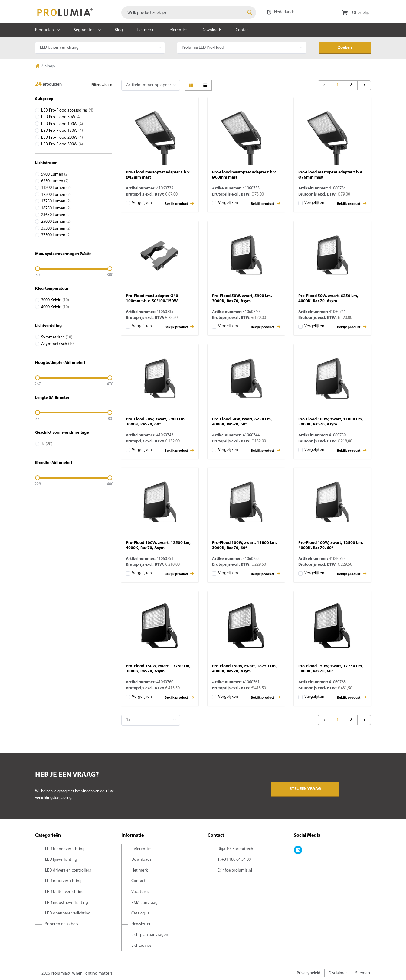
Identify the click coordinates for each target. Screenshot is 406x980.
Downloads (212, 30)
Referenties (177, 30)
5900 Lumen (55, 175)
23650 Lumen (56, 215)
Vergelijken (142, 203)
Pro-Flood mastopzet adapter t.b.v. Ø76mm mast (331, 175)
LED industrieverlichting (67, 903)
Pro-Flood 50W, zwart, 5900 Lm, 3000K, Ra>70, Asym (242, 299)
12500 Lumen (56, 195)
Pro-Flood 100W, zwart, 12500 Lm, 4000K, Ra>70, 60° (331, 545)
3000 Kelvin (55, 300)
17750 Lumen (56, 201)
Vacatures (140, 892)
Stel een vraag (305, 789)
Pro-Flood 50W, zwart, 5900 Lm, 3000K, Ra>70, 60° (156, 422)
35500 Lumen (56, 229)
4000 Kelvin (55, 307)
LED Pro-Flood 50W (61, 117)
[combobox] (189, 13)
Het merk (145, 30)
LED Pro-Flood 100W (62, 124)
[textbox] (189, 13)
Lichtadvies (141, 946)
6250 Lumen (55, 181)
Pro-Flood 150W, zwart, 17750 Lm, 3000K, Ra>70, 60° (331, 669)
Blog (119, 30)
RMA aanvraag (144, 903)
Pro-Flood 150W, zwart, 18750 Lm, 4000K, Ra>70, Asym (244, 669)
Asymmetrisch (58, 344)
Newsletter (141, 924)
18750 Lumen (56, 208)
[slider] (74, 269)
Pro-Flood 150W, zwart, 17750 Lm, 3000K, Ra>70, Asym (158, 669)
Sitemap (363, 973)
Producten (44, 30)
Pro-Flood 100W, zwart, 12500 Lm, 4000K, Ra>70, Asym (158, 545)
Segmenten (84, 30)
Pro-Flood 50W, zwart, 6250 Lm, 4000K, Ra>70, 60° (242, 422)
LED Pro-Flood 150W (62, 131)
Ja (47, 444)
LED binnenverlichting (65, 849)
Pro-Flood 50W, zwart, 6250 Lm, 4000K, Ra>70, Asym (328, 299)
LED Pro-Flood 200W (62, 138)
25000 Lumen (56, 222)
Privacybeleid (309, 973)
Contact (243, 30)
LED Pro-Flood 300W (62, 144)
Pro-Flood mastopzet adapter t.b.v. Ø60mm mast (244, 175)
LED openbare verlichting (68, 913)
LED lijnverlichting (61, 860)
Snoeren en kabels (62, 924)
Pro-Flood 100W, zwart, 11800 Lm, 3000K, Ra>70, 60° (244, 545)
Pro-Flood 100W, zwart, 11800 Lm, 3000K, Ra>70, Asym (331, 422)
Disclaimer (338, 973)
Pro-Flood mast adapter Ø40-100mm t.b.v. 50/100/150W (153, 299)
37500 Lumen (56, 235)
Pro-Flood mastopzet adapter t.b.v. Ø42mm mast (158, 175)
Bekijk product (179, 204)
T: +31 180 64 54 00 (234, 860)
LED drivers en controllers (68, 870)
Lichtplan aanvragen (150, 935)
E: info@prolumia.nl (235, 870)
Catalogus (140, 913)
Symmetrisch (57, 337)
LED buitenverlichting (64, 892)
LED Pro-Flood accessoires (67, 110)
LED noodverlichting (63, 881)
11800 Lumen (56, 188)
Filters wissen (102, 85)
